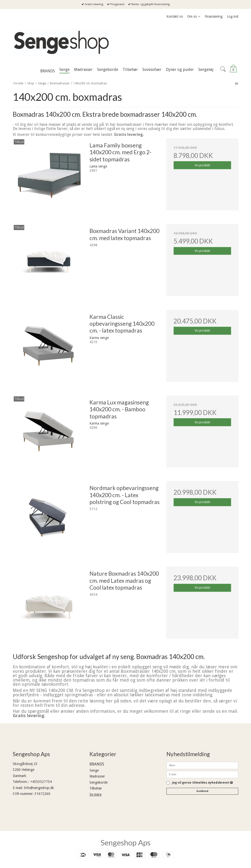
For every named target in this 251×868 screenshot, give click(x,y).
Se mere (95, 794)
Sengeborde (99, 782)
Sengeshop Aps (125, 842)
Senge (94, 770)
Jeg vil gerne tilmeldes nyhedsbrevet (202, 783)
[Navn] (202, 765)
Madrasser (97, 776)
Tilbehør (96, 788)
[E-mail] (202, 774)
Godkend (202, 791)
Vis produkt (202, 165)
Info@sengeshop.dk (39, 788)
